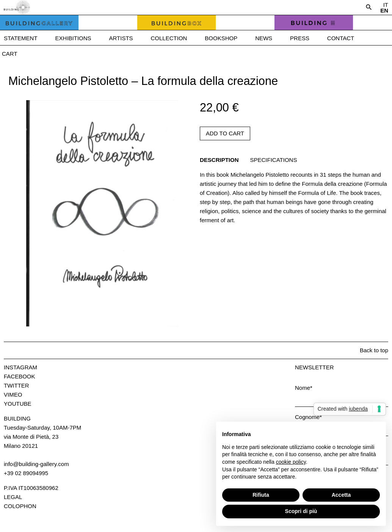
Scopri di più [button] (301, 511)
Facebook (20, 376)
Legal (13, 497)
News (264, 38)
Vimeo (13, 395)
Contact (341, 38)
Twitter (16, 385)
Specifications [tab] (274, 160)
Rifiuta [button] (261, 495)
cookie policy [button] (291, 462)
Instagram (20, 367)
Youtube (18, 404)
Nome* (304, 388)
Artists (121, 38)
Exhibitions (73, 38)
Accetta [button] (341, 495)
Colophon (20, 506)
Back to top (374, 350)
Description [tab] (219, 160)
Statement (21, 38)
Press (300, 38)
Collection (169, 38)
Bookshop (221, 38)
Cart (10, 54)
